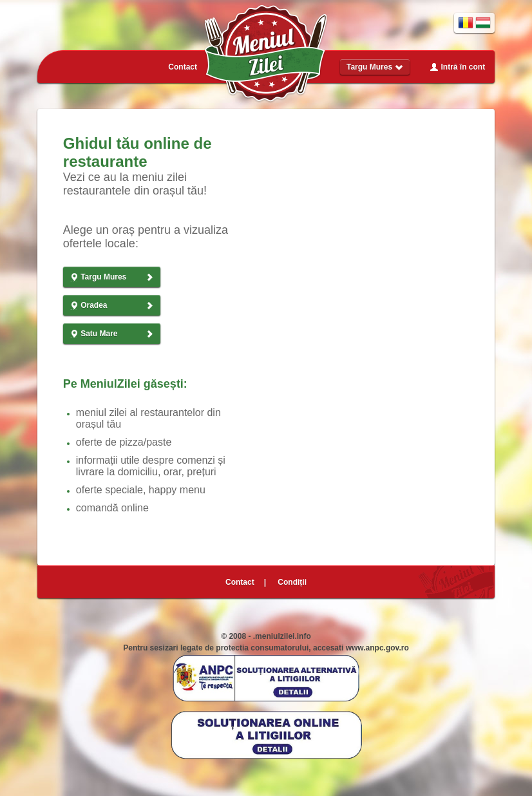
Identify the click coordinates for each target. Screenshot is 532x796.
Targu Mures (375, 67)
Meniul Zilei (266, 54)
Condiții (292, 582)
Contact (183, 67)
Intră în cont (457, 67)
